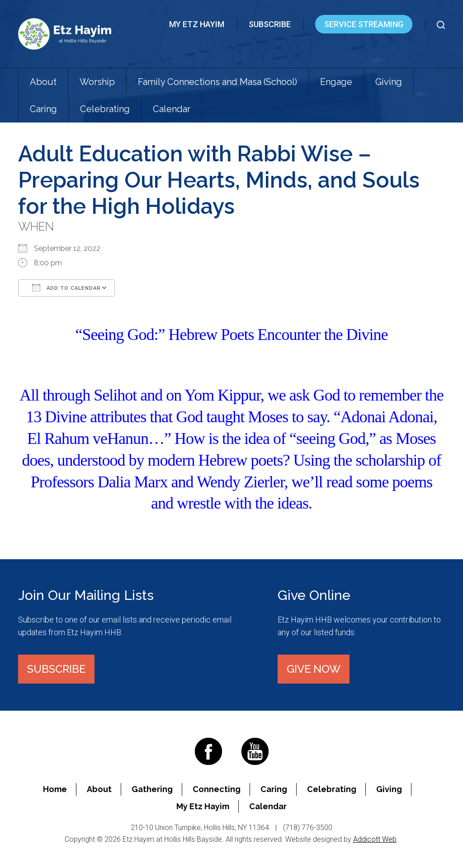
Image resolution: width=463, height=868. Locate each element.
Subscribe (270, 24)
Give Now (314, 669)
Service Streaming (364, 24)
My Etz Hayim (197, 24)
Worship (97, 82)
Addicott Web (375, 839)
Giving (389, 82)
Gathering (152, 789)
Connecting (217, 789)
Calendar (172, 109)
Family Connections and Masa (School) (217, 82)
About (43, 82)
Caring (43, 109)
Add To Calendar (66, 288)
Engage (336, 82)
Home (55, 789)
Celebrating (105, 109)
